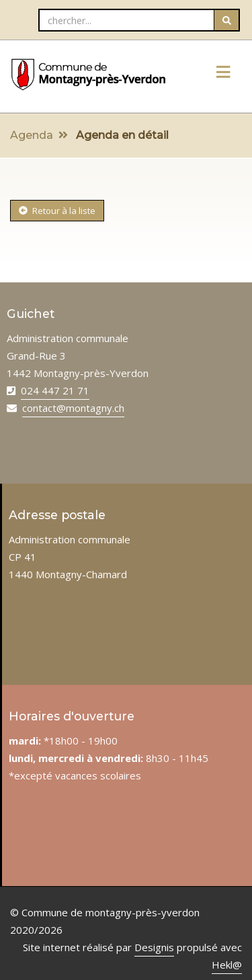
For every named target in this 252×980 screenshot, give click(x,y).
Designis (154, 947)
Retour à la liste (57, 211)
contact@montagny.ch (73, 408)
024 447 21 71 (55, 390)
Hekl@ (227, 965)
